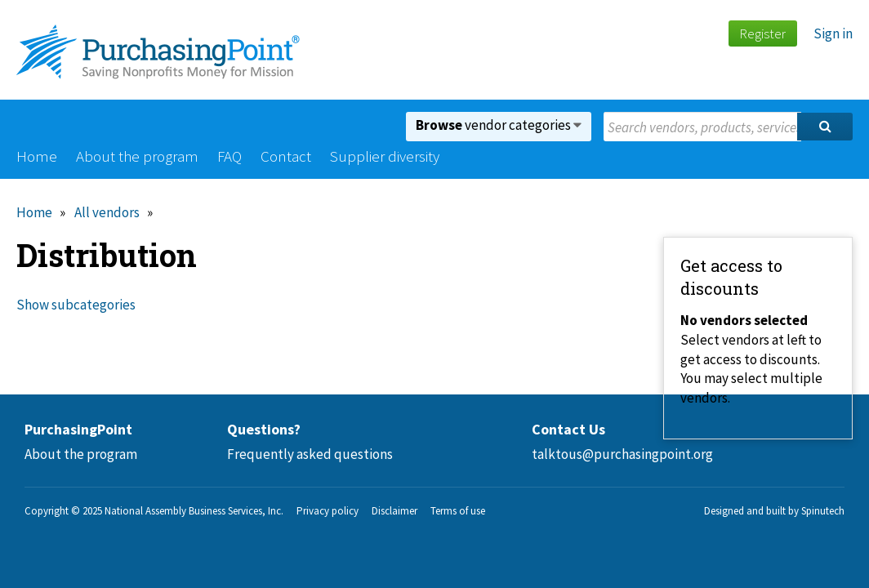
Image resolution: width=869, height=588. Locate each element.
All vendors (107, 212)
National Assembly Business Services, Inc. (194, 511)
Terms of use (458, 511)
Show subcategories (76, 305)
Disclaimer (394, 511)
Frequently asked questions (310, 454)
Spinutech (823, 511)
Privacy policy (328, 511)
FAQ (230, 156)
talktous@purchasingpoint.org (622, 454)
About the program (137, 156)
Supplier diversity (385, 156)
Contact (286, 156)
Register (762, 33)
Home (37, 156)
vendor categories (499, 125)
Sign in (833, 33)
